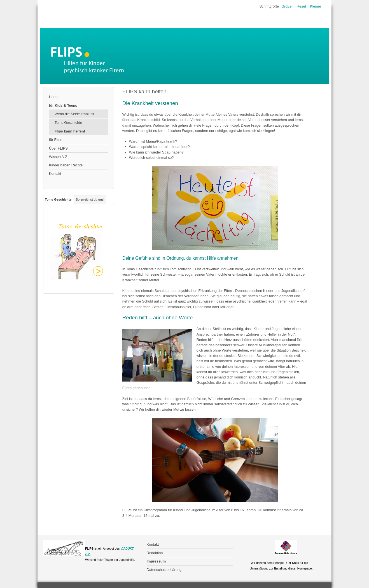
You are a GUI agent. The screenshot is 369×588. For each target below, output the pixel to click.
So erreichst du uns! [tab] (90, 199)
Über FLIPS (58, 148)
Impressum (156, 561)
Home (54, 97)
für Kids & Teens (63, 105)
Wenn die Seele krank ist (74, 114)
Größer (287, 6)
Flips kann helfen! (70, 131)
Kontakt (55, 174)
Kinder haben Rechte (66, 165)
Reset (301, 6)
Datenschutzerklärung (164, 570)
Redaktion (155, 553)
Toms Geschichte (68, 123)
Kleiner (316, 6)
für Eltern (56, 140)
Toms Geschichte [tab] (58, 199)
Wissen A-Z (58, 157)
